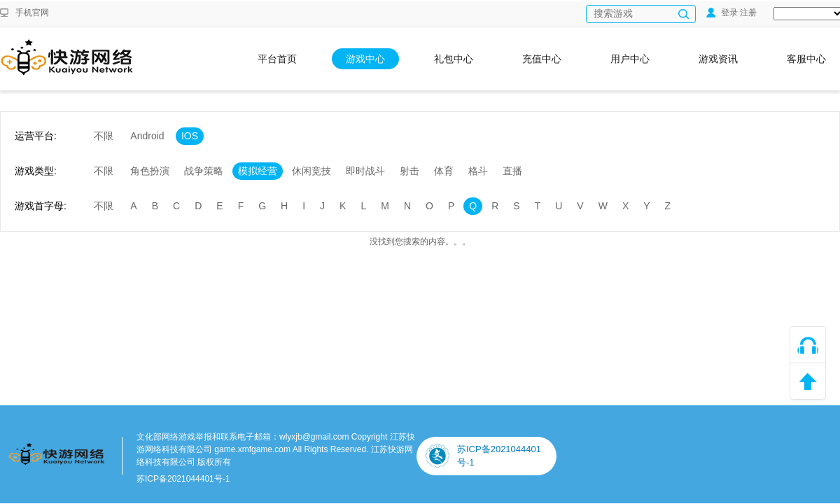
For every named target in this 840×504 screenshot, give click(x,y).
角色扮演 (150, 171)
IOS (190, 136)
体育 (444, 171)
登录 (722, 13)
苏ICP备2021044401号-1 (183, 479)
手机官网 (32, 13)
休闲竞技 (311, 171)
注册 (748, 13)
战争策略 (204, 171)
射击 (409, 171)
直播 (512, 171)
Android (147, 136)
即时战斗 (365, 171)
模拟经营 (258, 171)
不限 (104, 136)
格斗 (478, 171)
